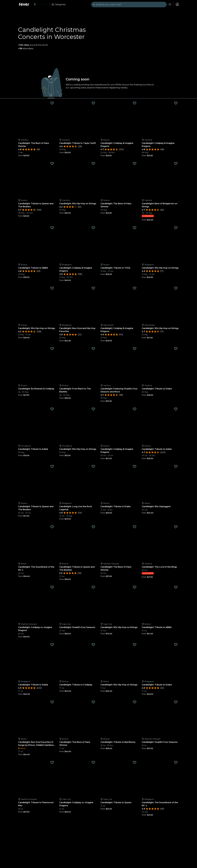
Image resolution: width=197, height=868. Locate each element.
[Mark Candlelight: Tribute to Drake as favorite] (176, 349)
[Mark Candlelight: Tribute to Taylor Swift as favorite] (93, 104)
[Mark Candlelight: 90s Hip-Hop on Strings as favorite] (93, 164)
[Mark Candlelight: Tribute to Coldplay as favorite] (93, 645)
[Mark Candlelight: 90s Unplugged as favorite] (176, 467)
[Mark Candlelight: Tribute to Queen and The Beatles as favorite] (52, 164)
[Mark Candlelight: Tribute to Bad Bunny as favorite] (135, 703)
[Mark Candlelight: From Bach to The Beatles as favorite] (93, 349)
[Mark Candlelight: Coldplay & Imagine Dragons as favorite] (135, 104)
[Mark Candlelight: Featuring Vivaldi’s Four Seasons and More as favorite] (135, 349)
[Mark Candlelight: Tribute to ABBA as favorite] (52, 228)
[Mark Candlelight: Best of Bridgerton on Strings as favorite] (176, 164)
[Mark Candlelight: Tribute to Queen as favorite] (135, 763)
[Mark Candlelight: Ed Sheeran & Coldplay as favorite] (52, 349)
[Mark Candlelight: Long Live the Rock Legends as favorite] (93, 467)
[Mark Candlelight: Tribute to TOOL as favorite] (135, 228)
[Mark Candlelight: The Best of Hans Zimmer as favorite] (52, 104)
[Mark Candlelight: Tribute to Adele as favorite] (52, 410)
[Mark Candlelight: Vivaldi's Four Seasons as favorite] (93, 588)
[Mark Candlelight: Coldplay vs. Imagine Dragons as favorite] (52, 588)
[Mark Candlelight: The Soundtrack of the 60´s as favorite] (52, 527)
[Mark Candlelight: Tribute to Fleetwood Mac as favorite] (52, 763)
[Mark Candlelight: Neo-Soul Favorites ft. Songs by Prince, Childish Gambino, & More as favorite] (52, 703)
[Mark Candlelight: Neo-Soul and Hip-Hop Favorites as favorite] (93, 289)
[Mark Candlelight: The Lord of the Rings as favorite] (176, 527)
